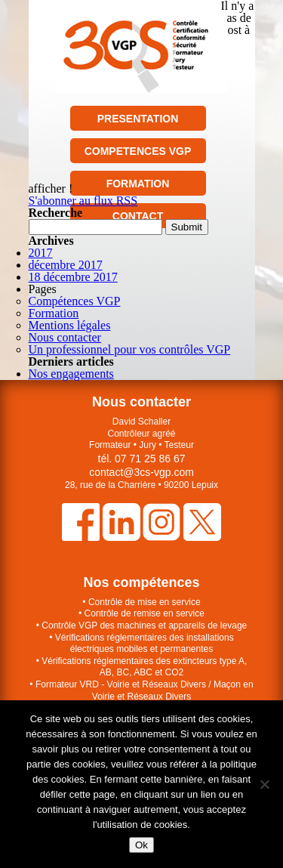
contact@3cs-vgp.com (141, 472)
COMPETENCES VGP (138, 151)
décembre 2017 (66, 265)
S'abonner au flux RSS (83, 201)
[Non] (264, 784)
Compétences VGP (75, 301)
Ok (141, 845)
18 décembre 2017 (73, 277)
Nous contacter (65, 337)
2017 (41, 253)
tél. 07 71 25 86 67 (142, 459)
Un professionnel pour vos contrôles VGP (130, 349)
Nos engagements (71, 374)
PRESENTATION (138, 119)
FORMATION (138, 184)
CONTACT (138, 216)
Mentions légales (70, 325)
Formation (54, 313)
